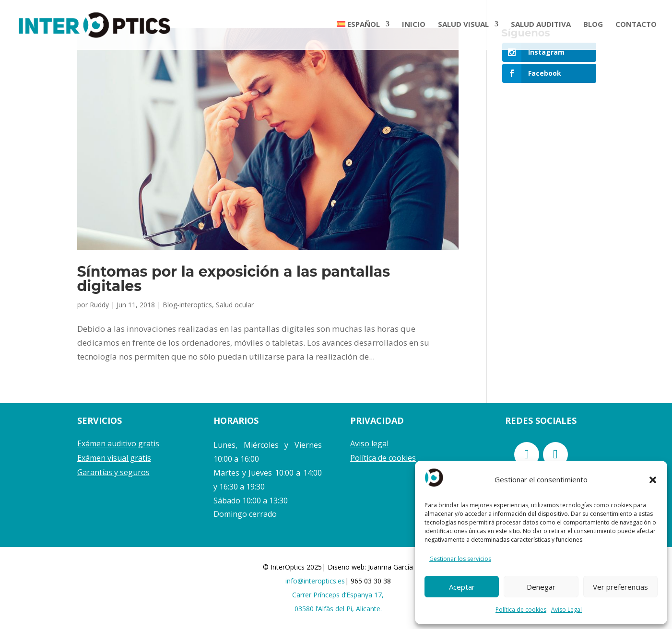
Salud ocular (235, 305)
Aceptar (462, 587)
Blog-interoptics (187, 305)
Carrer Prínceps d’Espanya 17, (338, 595)
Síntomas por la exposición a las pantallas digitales (234, 279)
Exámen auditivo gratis (118, 443)
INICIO (414, 27)
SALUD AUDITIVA (541, 27)
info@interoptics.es (315, 581)
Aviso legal (369, 443)
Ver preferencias (620, 587)
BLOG (593, 27)
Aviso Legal (566, 610)
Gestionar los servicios (460, 559)
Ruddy (99, 305)
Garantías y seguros (113, 472)
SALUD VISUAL (463, 27)
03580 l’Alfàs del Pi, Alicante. (338, 609)
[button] (653, 480)
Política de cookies (521, 610)
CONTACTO (636, 27)
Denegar (541, 587)
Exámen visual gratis (114, 458)
